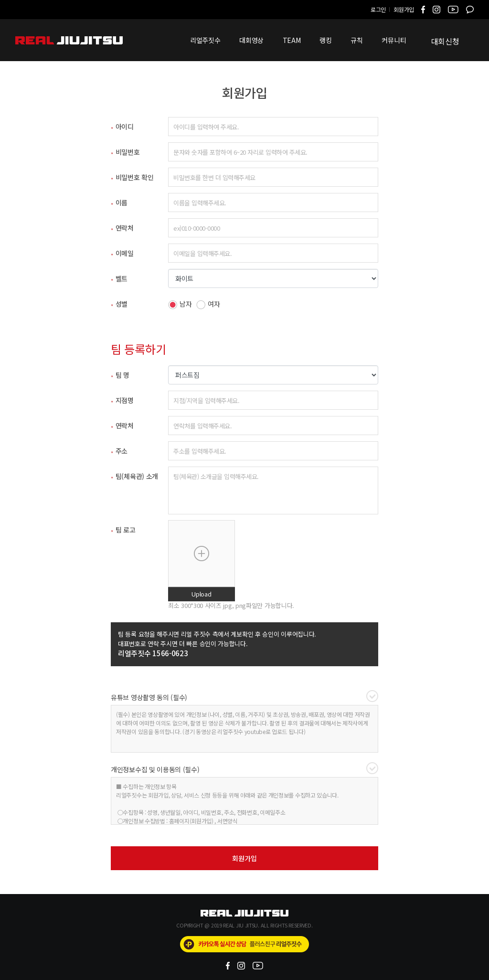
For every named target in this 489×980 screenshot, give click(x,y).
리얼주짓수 (205, 40)
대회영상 (251, 40)
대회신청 (445, 41)
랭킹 (325, 40)
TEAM (292, 40)
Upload (201, 594)
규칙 (356, 40)
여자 (208, 304)
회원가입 (404, 9)
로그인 (378, 9)
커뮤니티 (394, 40)
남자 (180, 304)
